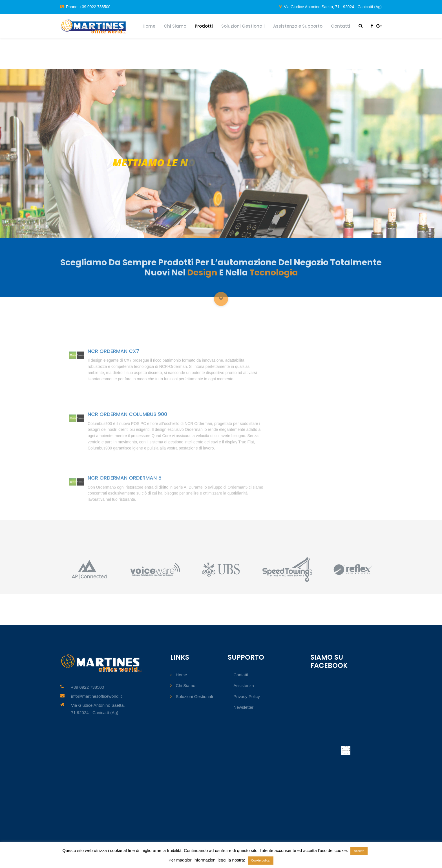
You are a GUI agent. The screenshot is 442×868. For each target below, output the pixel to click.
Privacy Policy (247, 696)
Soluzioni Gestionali (243, 26)
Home (149, 26)
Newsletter (243, 707)
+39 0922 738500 (88, 687)
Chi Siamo (175, 26)
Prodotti (204, 26)
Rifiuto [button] (374, 850)
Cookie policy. (261, 860)
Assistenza (244, 685)
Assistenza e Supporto (298, 26)
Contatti (341, 26)
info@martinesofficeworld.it (96, 696)
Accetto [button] (359, 851)
